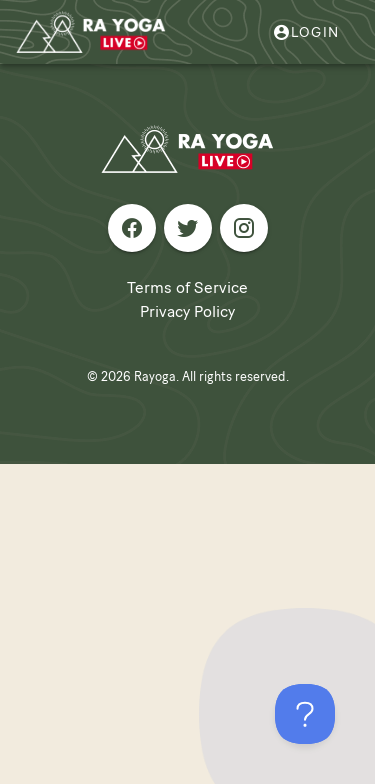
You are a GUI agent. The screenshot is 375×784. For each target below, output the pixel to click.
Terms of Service (187, 287)
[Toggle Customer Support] (305, 714)
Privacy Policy (187, 311)
